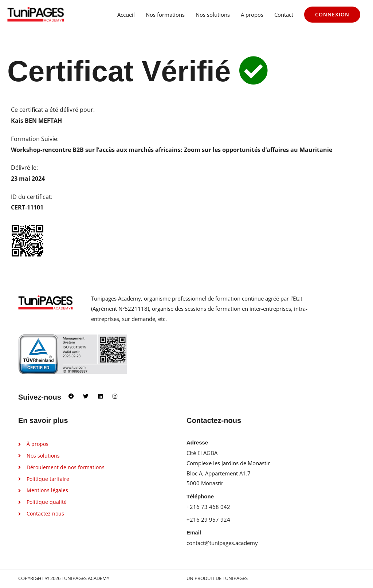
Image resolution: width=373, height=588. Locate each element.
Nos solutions (213, 15)
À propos (252, 15)
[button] (332, 15)
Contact (284, 15)
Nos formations (165, 15)
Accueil (126, 15)
